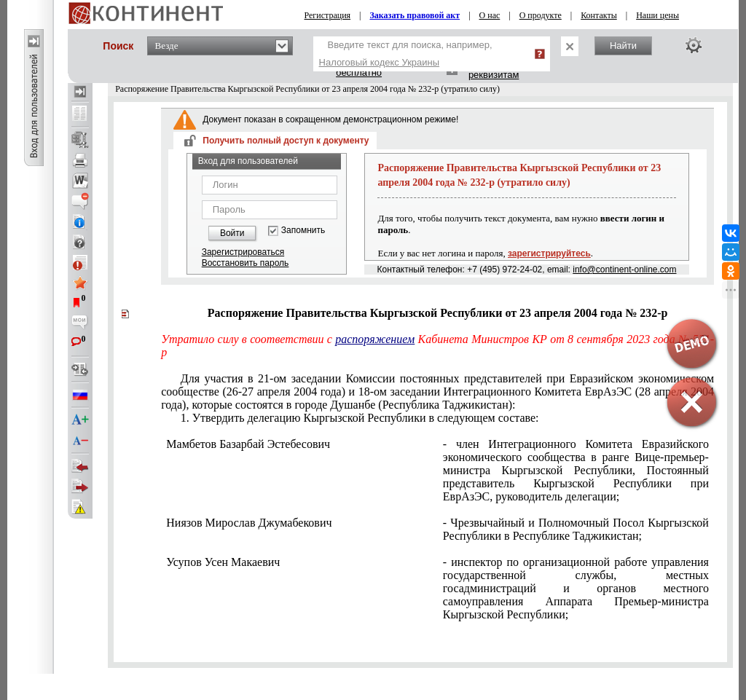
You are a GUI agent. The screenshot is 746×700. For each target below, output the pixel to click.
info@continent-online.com (624, 270)
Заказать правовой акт (415, 15)
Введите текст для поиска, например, (406, 54)
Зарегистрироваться (243, 252)
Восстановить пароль (246, 263)
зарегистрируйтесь (549, 253)
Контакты (599, 15)
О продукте (541, 15)
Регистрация (328, 15)
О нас (490, 15)
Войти (232, 233)
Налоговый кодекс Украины (380, 62)
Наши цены (657, 15)
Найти (623, 46)
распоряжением (375, 339)
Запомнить (303, 231)
